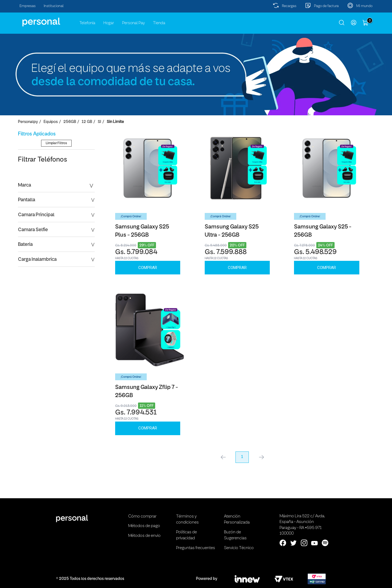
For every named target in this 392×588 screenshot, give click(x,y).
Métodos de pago (144, 526)
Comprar (148, 268)
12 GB (87, 122)
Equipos (51, 122)
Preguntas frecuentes (196, 548)
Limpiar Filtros (56, 179)
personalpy (28, 122)
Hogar (109, 23)
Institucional (54, 6)
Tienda (159, 23)
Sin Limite (115, 122)
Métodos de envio (144, 536)
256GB (70, 122)
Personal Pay (134, 23)
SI (99, 122)
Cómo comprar (142, 516)
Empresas (28, 6)
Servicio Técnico (239, 548)
